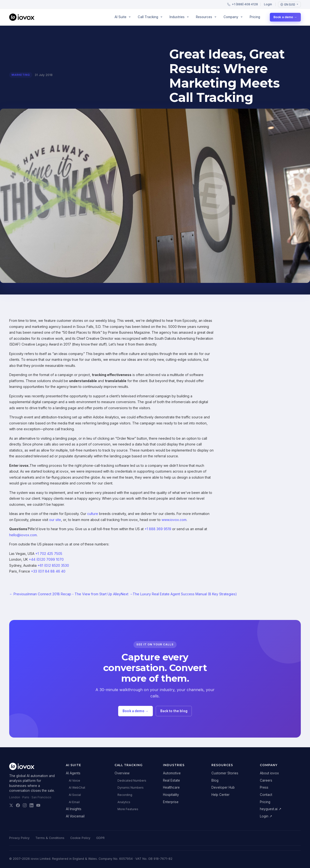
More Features (128, 809)
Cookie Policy (80, 838)
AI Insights (74, 809)
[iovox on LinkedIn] (31, 805)
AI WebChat (77, 788)
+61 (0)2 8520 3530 (53, 565)
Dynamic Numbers (131, 788)
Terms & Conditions (50, 838)
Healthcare (171, 787)
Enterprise (171, 802)
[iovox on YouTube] (38, 805)
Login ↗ (266, 816)
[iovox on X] (11, 805)
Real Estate (171, 780)
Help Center (221, 795)
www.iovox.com (174, 520)
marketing (21, 75)
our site (55, 520)
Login (268, 4)
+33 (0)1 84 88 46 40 (48, 571)
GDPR (100, 838)
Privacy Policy (19, 838)
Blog (215, 780)
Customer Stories (225, 773)
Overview (122, 773)
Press (264, 787)
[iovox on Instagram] (25, 805)
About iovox (269, 773)
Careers (266, 780)
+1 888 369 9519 (158, 529)
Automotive (172, 773)
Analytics (124, 802)
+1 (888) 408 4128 (243, 4)
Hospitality (171, 795)
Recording (125, 795)
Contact (266, 795)
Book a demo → (285, 17)
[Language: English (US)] (289, 4)
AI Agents (73, 773)
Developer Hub (223, 787)
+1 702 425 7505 (49, 554)
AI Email (74, 802)
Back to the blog (174, 711)
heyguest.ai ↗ (271, 809)
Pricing (255, 17)
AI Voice (74, 781)
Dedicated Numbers (132, 781)
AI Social (75, 795)
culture (93, 514)
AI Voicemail (75, 816)
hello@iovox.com (23, 535)
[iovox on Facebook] (18, 805)
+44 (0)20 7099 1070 (46, 559)
